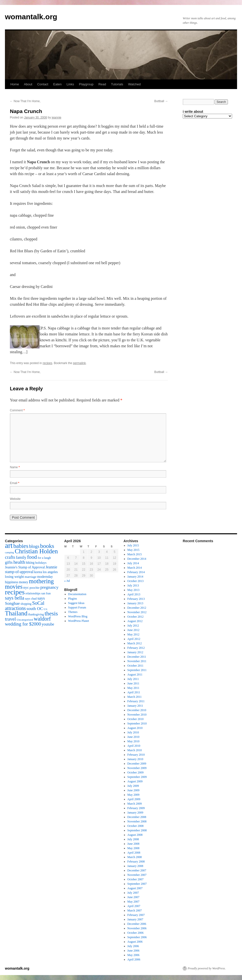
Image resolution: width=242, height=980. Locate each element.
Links (70, 84)
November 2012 (137, 612)
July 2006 (133, 946)
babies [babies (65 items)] (21, 546)
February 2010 (136, 755)
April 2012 (134, 639)
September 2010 (137, 723)
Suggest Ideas (76, 603)
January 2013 (135, 603)
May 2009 (133, 795)
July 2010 (133, 732)
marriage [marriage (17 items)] (31, 577)
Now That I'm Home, (25, 101)
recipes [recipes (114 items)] (15, 592)
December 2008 (137, 817)
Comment (17, 410)
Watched (134, 84)
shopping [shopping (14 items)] (26, 604)
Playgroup (86, 84)
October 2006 (136, 933)
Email (15, 483)
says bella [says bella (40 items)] (15, 598)
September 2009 (137, 777)
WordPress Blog (78, 616)
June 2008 (133, 844)
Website (15, 499)
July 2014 (133, 563)
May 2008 (133, 848)
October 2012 (136, 617)
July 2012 (133, 626)
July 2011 (133, 679)
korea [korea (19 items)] (38, 572)
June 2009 (133, 790)
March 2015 (135, 554)
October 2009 (136, 772)
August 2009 (135, 781)
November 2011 (137, 661)
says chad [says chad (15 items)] (31, 599)
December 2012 (137, 608)
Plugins (73, 599)
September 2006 (137, 937)
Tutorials (117, 84)
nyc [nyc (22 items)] (26, 587)
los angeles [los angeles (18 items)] (50, 572)
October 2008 (136, 826)
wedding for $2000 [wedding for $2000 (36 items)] (23, 624)
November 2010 (137, 715)
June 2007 (133, 897)
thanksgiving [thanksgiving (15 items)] (36, 614)
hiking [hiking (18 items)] (30, 563)
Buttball (161, 101)
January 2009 (135, 813)
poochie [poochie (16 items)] (34, 588)
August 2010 (135, 728)
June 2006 (133, 951)
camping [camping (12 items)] (10, 552)
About (28, 84)
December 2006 (137, 924)
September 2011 (137, 670)
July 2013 (133, 585)
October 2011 (135, 666)
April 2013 (134, 594)
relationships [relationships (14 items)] (33, 593)
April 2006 (134, 959)
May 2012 (133, 634)
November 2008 (137, 821)
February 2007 (136, 915)
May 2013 (133, 590)
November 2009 (137, 768)
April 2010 (134, 746)
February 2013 (136, 599)
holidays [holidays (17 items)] (41, 563)
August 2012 (135, 621)
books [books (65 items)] (47, 546)
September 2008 (137, 830)
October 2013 (136, 581)
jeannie (57, 117)
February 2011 (136, 701)
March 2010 (135, 750)
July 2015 (133, 545)
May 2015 (133, 550)
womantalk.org (31, 17)
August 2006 (135, 942)
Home (15, 84)
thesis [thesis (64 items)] (51, 613)
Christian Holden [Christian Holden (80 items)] (36, 551)
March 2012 (135, 643)
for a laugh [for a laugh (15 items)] (44, 558)
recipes (48, 363)
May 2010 (133, 741)
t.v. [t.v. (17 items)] (46, 609)
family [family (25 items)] (21, 558)
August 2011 (135, 675)
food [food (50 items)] (32, 557)
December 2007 (137, 870)
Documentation (77, 594)
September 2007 (137, 884)
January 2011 (135, 706)
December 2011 (137, 657)
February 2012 (136, 648)
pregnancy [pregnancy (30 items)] (49, 587)
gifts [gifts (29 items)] (9, 562)
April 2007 (134, 906)
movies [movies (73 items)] (14, 587)
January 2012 (135, 652)
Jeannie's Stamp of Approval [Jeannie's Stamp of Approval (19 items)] (25, 567)
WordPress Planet (79, 621)
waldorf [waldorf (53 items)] (42, 619)
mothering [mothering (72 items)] (41, 581)
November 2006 (137, 928)
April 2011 (134, 692)
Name (15, 467)
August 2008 (135, 835)
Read (102, 84)
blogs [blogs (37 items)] (34, 546)
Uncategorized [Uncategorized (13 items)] (25, 620)
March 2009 (135, 804)
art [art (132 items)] (9, 545)
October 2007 (136, 879)
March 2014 (135, 568)
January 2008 (135, 866)
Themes (73, 612)
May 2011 (133, 688)
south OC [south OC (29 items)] (35, 608)
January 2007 (135, 919)
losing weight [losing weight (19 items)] (14, 577)
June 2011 (133, 683)
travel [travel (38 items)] (10, 619)
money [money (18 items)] (23, 582)
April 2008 (134, 853)
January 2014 (135, 577)
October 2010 (136, 719)
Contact (43, 84)
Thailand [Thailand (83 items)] (16, 613)
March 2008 (135, 857)
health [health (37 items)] (19, 562)
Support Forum (77, 607)
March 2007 (135, 910)
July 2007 (133, 893)
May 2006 (133, 955)
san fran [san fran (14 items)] (46, 593)
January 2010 (135, 759)
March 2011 (135, 697)
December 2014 (137, 559)
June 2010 (133, 737)
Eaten (57, 84)
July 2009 (133, 786)
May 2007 (133, 902)
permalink (79, 363)
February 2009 (136, 808)
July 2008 (133, 839)
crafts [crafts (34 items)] (10, 557)
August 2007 (135, 888)
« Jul (67, 581)
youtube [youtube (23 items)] (48, 624)
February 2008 (136, 862)
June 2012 (133, 630)
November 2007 (137, 875)
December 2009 (137, 764)
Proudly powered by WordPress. (207, 968)
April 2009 (134, 799)
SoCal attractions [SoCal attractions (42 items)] (25, 606)
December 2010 (137, 710)
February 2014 (136, 572)
